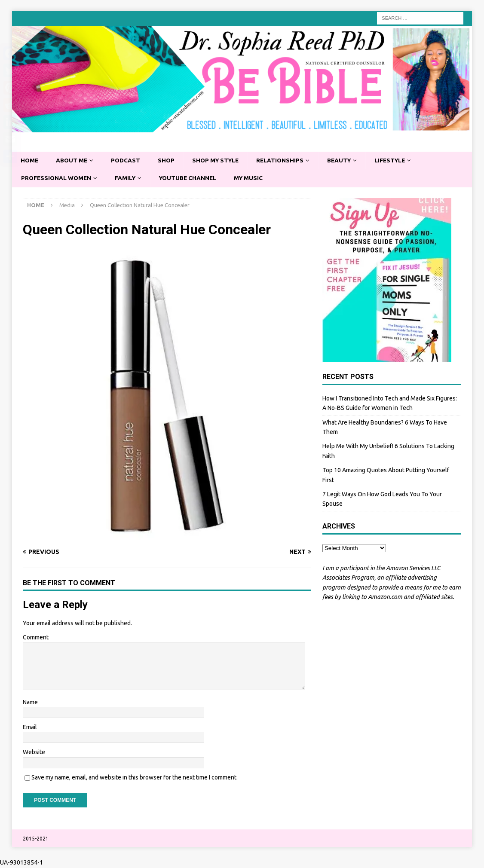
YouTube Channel (192, 179)
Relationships (286, 161)
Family (128, 179)
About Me (73, 161)
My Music (254, 179)
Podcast (128, 161)
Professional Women (57, 179)
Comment (36, 638)
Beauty (346, 161)
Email (30, 727)
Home (30, 161)
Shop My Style (220, 161)
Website (34, 753)
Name (30, 703)
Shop (169, 161)
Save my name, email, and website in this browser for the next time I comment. (135, 778)
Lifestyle (399, 161)
